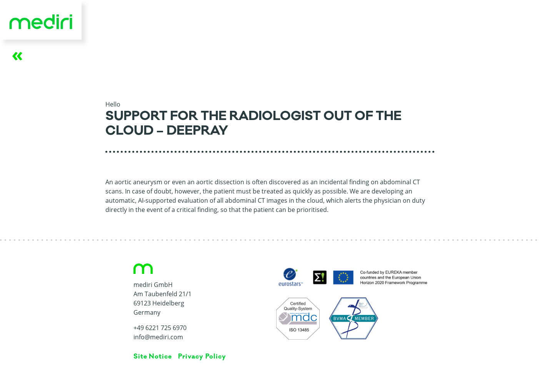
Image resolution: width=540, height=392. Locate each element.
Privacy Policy (202, 357)
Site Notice (153, 357)
